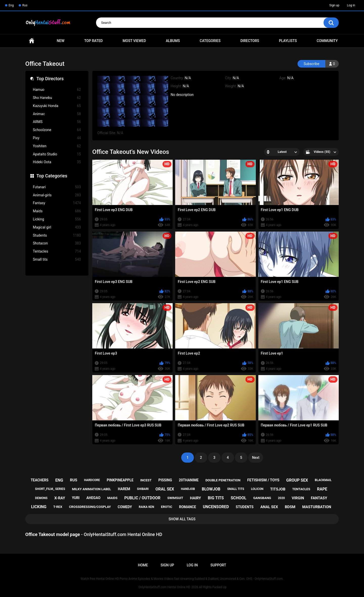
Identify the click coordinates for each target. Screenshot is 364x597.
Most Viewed (134, 41)
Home (32, 41)
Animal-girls (57, 195)
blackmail (323, 480)
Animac (57, 114)
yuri (76, 498)
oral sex (165, 489)
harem (124, 489)
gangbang (262, 498)
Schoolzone (57, 130)
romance (187, 507)
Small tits (57, 260)
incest (146, 480)
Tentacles (57, 251)
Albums (173, 41)
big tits (216, 498)
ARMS (57, 122)
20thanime (189, 480)
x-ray (60, 498)
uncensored (216, 507)
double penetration (223, 480)
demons (41, 498)
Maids (57, 211)
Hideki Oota (57, 162)
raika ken (146, 507)
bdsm (290, 507)
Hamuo (57, 90)
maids (112, 498)
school (238, 498)
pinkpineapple (120, 480)
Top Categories (52, 176)
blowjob (211, 489)
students (245, 507)
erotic (167, 507)
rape (322, 489)
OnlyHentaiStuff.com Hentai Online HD (164, 587)
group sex (297, 480)
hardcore (92, 480)
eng (59, 480)
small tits (236, 489)
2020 (281, 498)
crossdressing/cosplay (90, 507)
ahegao (94, 498)
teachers (39, 480)
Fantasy (57, 203)
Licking (57, 219)
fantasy (319, 498)
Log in (351, 5)
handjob (188, 489)
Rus (25, 5)
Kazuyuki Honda (57, 106)
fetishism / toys (263, 480)
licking (39, 507)
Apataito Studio (57, 154)
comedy (125, 507)
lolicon (257, 489)
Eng (11, 5)
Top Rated (93, 41)
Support (218, 565)
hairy (195, 498)
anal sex (269, 507)
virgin (298, 498)
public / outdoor (142, 498)
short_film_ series (50, 489)
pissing (165, 480)
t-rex (58, 507)
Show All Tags (182, 519)
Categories (210, 41)
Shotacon (57, 243)
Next (256, 458)
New (61, 41)
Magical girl (57, 227)
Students (57, 235)
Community (327, 41)
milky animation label (92, 489)
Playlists (288, 41)
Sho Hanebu (57, 98)
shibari (143, 489)
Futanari (57, 187)
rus (74, 480)
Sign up (334, 5)
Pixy (57, 138)
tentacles (301, 489)
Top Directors (50, 79)
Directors (250, 41)
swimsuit (175, 498)
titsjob (278, 489)
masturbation (317, 507)
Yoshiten (57, 146)
